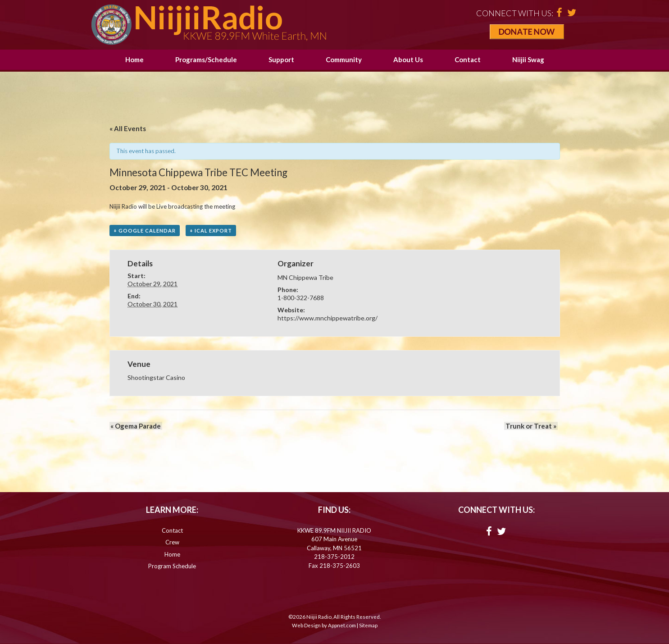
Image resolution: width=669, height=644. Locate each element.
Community (344, 59)
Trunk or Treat (532, 426)
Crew (172, 543)
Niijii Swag (528, 59)
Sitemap (368, 626)
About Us (408, 59)
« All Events (128, 128)
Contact (468, 59)
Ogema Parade (135, 426)
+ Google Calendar (145, 231)
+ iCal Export (211, 231)
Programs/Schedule (206, 59)
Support (281, 59)
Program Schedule (172, 566)
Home (134, 59)
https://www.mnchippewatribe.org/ (328, 318)
